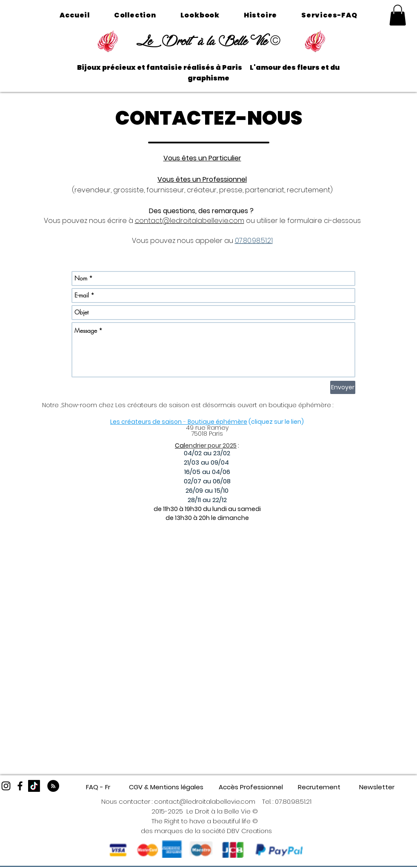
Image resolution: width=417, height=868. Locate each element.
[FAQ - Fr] (98, 787)
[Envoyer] (343, 387)
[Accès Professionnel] (251, 787)
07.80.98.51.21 (293, 801)
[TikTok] (34, 786)
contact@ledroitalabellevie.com (190, 221)
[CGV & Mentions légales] (166, 787)
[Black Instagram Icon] (6, 786)
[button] (398, 15)
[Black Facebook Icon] (20, 786)
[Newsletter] (377, 787)
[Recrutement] (319, 787)
